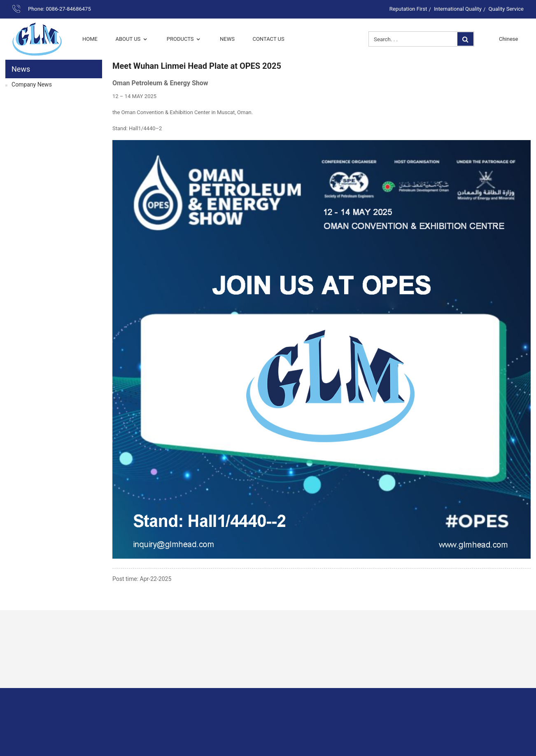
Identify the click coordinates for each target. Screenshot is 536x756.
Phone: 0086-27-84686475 (59, 9)
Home (90, 39)
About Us (132, 39)
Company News (32, 84)
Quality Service (506, 9)
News (227, 39)
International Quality (458, 9)
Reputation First (408, 9)
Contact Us (268, 39)
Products (184, 39)
